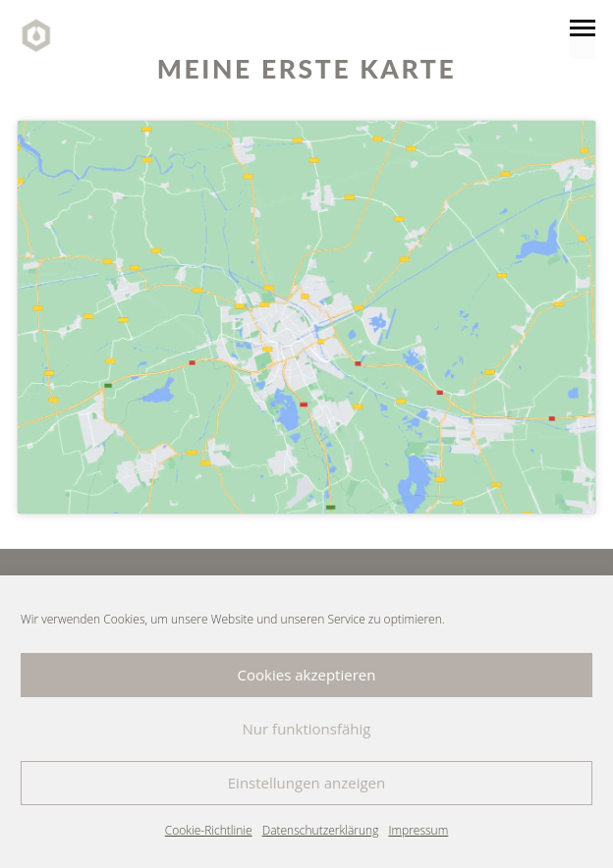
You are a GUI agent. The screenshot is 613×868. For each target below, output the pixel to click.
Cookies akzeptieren (307, 675)
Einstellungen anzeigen (306, 783)
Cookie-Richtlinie (209, 830)
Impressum (418, 830)
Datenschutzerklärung (321, 830)
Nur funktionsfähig (307, 729)
